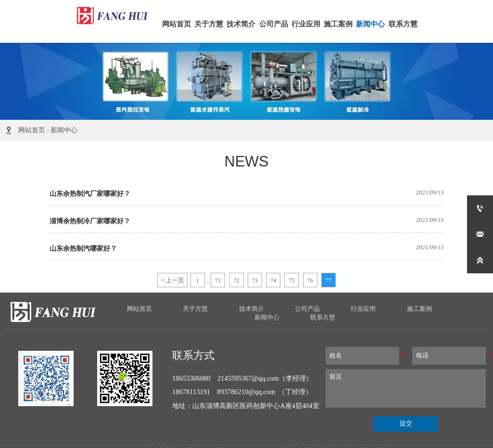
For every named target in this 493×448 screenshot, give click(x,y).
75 (292, 281)
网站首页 (32, 130)
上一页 (172, 280)
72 (236, 281)
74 (273, 281)
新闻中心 (64, 130)
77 (329, 281)
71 (218, 281)
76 (310, 281)
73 (255, 281)
